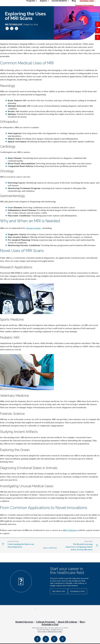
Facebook (7, 28)
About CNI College (67, 622)
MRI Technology (14, 24)
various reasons (33, 228)
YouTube (63, 639)
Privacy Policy (42, 632)
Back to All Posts (50, 548)
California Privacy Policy (55, 632)
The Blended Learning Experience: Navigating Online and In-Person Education (79, 547)
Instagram (46, 639)
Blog (82, 622)
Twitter (12, 28)
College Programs (46, 622)
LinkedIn (16, 28)
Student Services (24, 622)
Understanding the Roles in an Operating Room (21, 545)
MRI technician (70, 530)
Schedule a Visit (77, 591)
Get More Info (59, 591)
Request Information (85, 5)
